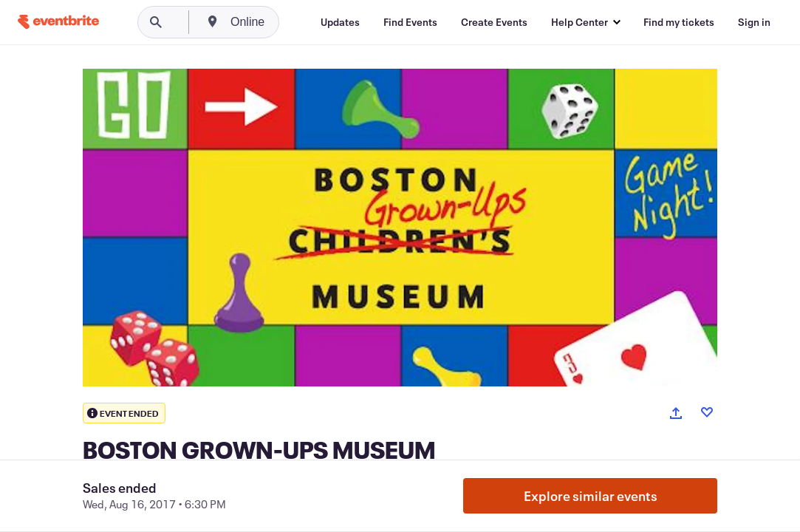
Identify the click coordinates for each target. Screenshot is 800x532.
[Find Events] (410, 22)
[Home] (58, 22)
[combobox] (304, 22)
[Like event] (707, 412)
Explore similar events (591, 496)
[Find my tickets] (679, 22)
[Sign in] (754, 22)
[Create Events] (494, 22)
